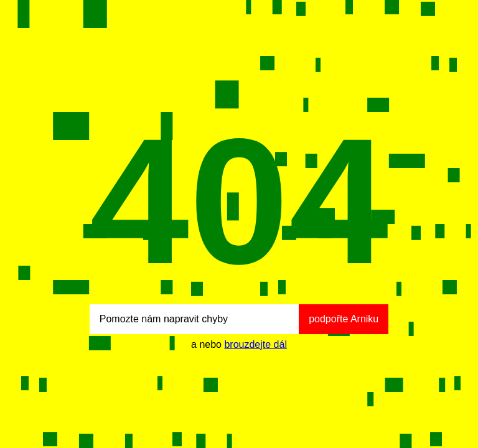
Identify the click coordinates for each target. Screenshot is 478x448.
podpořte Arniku (344, 319)
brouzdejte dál (255, 344)
